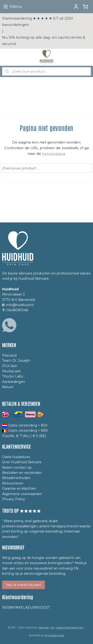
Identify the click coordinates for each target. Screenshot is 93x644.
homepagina (54, 154)
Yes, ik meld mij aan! (23, 585)
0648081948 (17, 310)
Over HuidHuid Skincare (22, 462)
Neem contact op (17, 468)
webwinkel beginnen (70, 628)
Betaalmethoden (16, 478)
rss (52, 628)
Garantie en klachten (19, 488)
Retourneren (13, 483)
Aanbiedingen (14, 382)
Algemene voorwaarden (22, 494)
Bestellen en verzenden (22, 473)
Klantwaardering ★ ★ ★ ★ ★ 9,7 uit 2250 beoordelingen (38, 21)
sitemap (44, 628)
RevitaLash (11, 371)
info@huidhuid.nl (20, 305)
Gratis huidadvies (16, 457)
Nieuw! (8, 387)
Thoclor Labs (13, 376)
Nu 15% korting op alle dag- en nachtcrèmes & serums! (44, 41)
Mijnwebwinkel (54, 635)
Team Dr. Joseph (16, 361)
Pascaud (9, 355)
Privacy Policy (14, 499)
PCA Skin (10, 366)
